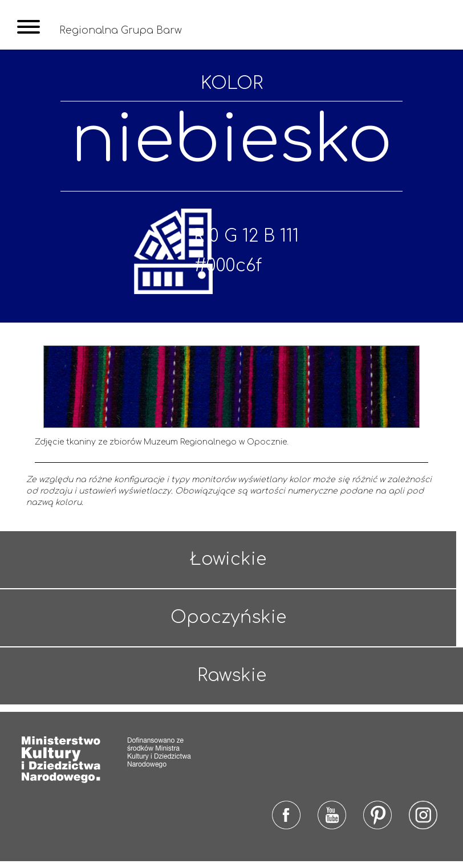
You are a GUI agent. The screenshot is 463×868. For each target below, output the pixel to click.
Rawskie (232, 684)
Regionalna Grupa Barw (121, 30)
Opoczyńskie (227, 627)
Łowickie (228, 570)
